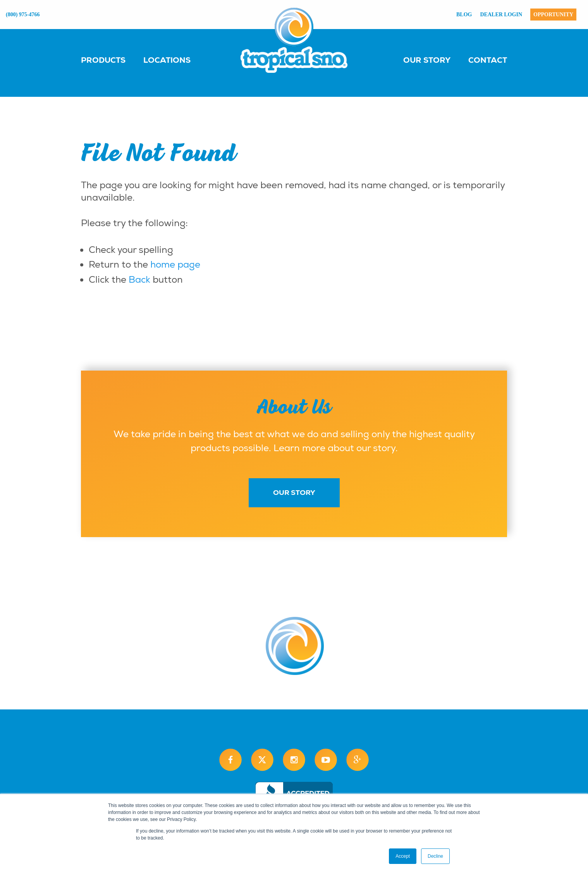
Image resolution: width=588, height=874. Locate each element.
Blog (464, 15)
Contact (488, 60)
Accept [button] (403, 856)
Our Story (427, 60)
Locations (167, 60)
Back (139, 280)
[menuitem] (111, 60)
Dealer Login (501, 15)
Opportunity (553, 15)
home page (175, 264)
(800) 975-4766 (23, 15)
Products (103, 60)
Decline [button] (435, 856)
